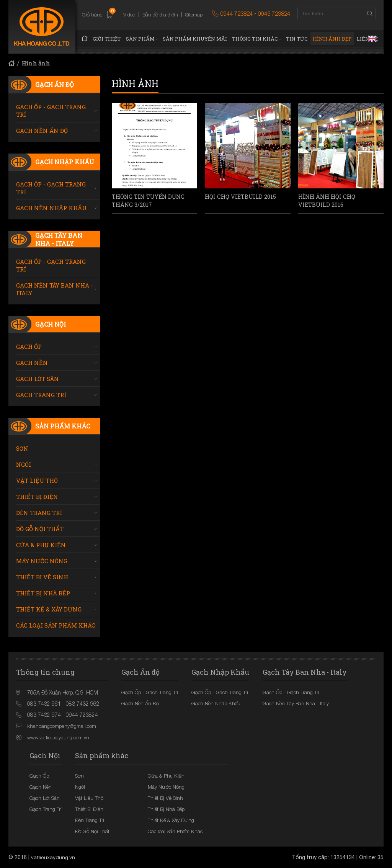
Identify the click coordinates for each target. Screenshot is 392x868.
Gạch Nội (51, 324)
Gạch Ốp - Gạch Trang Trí (51, 111)
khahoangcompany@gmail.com (62, 726)
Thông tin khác (255, 39)
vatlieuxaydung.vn (53, 857)
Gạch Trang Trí (41, 395)
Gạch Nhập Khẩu (65, 162)
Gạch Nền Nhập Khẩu (51, 208)
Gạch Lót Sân (38, 379)
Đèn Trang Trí (39, 513)
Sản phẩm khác (63, 426)
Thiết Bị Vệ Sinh (42, 577)
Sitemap (194, 15)
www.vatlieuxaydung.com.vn (58, 737)
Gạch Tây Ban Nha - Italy (59, 239)
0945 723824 (274, 13)
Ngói (24, 464)
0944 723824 (237, 13)
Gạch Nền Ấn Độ (42, 131)
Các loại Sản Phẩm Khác (56, 625)
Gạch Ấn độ (55, 84)
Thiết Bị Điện (37, 497)
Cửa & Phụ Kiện (41, 545)
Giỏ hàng (98, 15)
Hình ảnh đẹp (332, 39)
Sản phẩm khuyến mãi (195, 39)
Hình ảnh (36, 63)
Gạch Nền (32, 363)
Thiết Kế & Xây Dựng (49, 609)
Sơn (22, 448)
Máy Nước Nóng (42, 561)
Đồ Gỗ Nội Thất (40, 529)
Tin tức (297, 39)
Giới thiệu (107, 39)
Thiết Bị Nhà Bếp (43, 593)
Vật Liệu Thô (37, 481)
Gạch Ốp (29, 347)
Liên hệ (367, 39)
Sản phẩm (140, 39)
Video (129, 15)
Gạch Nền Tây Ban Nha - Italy (55, 289)
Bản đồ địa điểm (160, 15)
